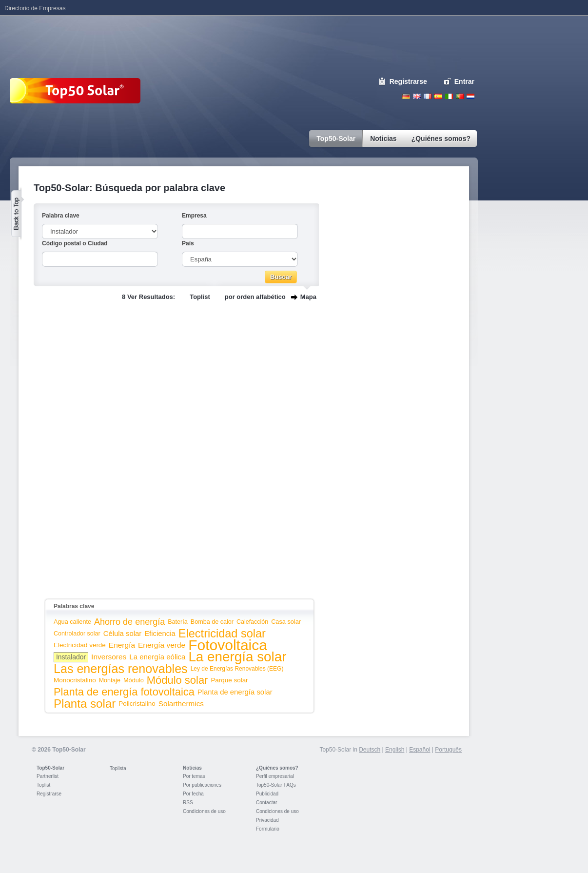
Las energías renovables (121, 669)
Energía (122, 645)
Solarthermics (181, 704)
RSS (188, 803)
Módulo (134, 680)
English (417, 96)
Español (420, 750)
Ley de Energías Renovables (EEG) (237, 669)
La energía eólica (157, 657)
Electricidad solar (222, 634)
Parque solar (229, 680)
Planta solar (85, 704)
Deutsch (406, 96)
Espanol (438, 96)
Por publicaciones (202, 785)
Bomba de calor (212, 622)
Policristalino (137, 704)
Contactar (266, 803)
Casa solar (286, 622)
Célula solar (123, 634)
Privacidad (267, 820)
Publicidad (267, 794)
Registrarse (408, 81)
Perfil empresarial (275, 776)
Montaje (110, 680)
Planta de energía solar (235, 692)
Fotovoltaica (228, 645)
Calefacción (252, 622)
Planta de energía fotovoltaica (124, 692)
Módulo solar (177, 680)
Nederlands (470, 96)
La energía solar (237, 657)
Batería (178, 622)
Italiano (449, 96)
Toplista (118, 768)
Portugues (460, 96)
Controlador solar (77, 634)
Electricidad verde (80, 645)
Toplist (200, 297)
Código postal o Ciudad (75, 243)
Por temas (194, 776)
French (428, 96)
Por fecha (193, 794)
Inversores (109, 657)
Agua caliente (72, 622)
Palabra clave (61, 216)
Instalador (71, 657)
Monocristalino (75, 680)
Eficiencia (160, 634)
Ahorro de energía (129, 622)
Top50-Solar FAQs (276, 785)
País (188, 243)
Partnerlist (48, 776)
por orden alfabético (255, 297)
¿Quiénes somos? (277, 768)
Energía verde (162, 645)
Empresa (194, 216)
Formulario (268, 829)
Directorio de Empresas (35, 8)
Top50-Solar (50, 768)
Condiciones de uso (204, 811)
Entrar (464, 81)
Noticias (192, 768)
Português (448, 750)
